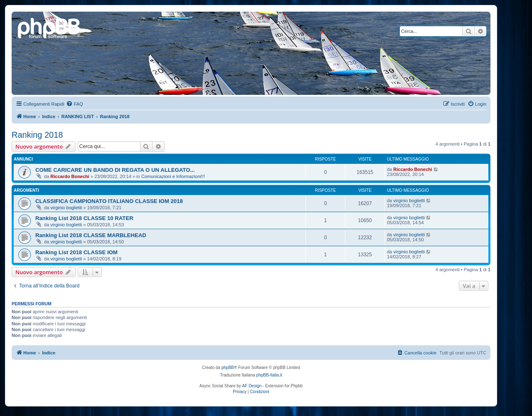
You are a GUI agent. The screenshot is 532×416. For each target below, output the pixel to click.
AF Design (252, 386)
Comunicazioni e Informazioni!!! (173, 176)
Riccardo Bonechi (70, 176)
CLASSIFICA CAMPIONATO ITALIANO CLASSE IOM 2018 (109, 201)
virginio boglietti (66, 208)
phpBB (228, 368)
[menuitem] (74, 104)
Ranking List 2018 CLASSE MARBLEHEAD (91, 235)
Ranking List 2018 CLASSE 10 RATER (84, 218)
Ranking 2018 (37, 135)
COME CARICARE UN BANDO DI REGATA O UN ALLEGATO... (115, 170)
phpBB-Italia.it (269, 375)
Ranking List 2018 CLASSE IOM (76, 252)
